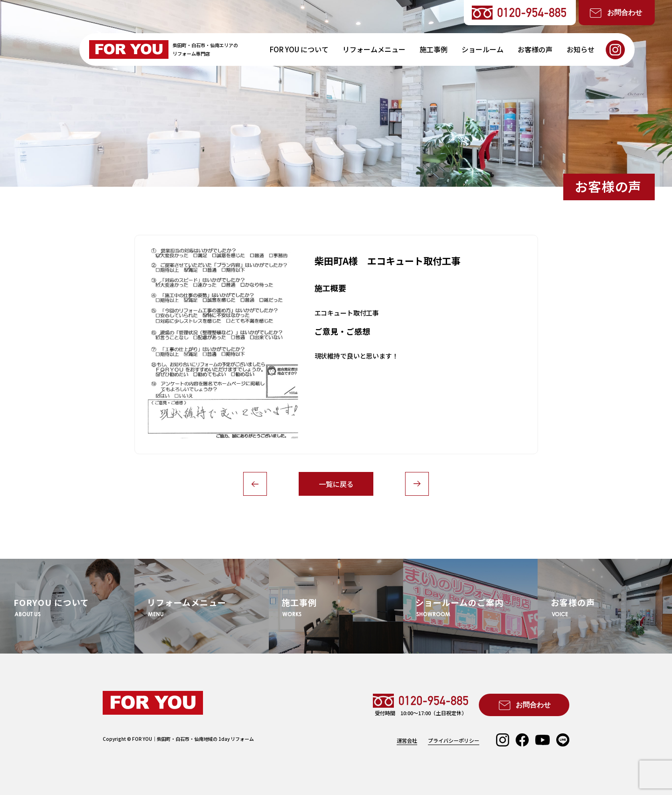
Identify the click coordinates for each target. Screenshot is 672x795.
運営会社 (407, 741)
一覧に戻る (336, 484)
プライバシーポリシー (454, 741)
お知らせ (581, 49)
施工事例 (434, 49)
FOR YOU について (299, 49)
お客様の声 (535, 49)
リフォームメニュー (374, 49)
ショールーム (483, 49)
